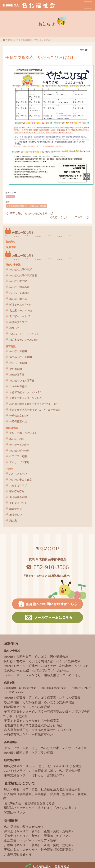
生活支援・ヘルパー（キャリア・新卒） (32, 840)
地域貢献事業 (12, 760)
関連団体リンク (15, 812)
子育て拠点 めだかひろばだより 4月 (29, 214)
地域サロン (16, 515)
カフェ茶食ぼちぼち (42, 771)
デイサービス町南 (19, 445)
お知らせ (11, 196)
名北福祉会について (20, 783)
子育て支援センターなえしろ (26, 398)
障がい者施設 (13, 265)
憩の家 (13, 521)
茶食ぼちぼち (17, 491)
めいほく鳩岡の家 (19, 287)
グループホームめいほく (23, 433)
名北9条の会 (13, 803)
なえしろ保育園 (18, 363)
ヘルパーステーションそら (24, 334)
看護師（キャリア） (58, 836)
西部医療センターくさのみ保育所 (27, 707)
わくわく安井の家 (19, 293)
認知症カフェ (17, 509)
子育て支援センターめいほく (26, 392)
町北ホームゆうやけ (21, 305)
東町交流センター (19, 503)
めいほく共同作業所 (21, 269)
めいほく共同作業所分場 (23, 275)
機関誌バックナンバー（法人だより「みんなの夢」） (41, 808)
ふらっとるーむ (18, 474)
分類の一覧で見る (23, 233)
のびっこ (14, 328)
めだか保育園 (17, 375)
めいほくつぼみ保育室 (22, 381)
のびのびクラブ (18, 322)
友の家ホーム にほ (20, 316)
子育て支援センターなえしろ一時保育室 (32, 721)
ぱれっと (38, 775)
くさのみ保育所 (18, 386)
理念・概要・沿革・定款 (21, 789)
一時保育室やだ (18, 421)
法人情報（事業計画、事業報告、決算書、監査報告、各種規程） (45, 796)
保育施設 (11, 346)
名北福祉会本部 (18, 497)
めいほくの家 (17, 439)
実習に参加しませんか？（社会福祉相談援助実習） (39, 850)
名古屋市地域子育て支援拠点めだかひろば (33, 404)
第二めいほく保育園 (21, 357)
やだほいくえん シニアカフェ (70, 218)
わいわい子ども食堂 (21, 480)
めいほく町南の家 (19, 451)
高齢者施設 (12, 428)
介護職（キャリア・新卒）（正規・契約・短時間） (39, 845)
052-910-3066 (51, 567)
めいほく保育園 (18, 351)
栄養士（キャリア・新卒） (22, 836)
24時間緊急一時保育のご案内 (20, 688)
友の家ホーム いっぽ (21, 311)
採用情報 (11, 247)
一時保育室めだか (19, 416)
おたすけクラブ (18, 486)
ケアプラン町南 (18, 456)
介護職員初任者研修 (18, 854)
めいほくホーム (18, 299)
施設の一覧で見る (23, 256)
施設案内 (11, 644)
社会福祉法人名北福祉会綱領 (61, 789)
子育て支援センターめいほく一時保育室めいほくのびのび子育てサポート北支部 (46, 714)
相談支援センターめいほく (24, 340)
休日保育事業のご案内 (54, 688)
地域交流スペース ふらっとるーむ (27, 766)
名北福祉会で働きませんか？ (24, 827)
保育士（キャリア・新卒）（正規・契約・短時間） (39, 831)
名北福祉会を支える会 (39, 803)
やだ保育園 (16, 369)
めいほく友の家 (18, 281)
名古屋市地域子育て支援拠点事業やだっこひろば (38, 730)
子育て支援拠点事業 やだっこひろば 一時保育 (26, 206)
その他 (9, 469)
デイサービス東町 (19, 462)
